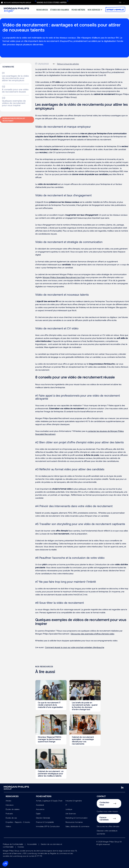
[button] (5, 864)
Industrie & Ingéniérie (74, 801)
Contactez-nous (105, 803)
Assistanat (40, 805)
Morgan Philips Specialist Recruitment (14, 120)
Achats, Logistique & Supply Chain (49, 801)
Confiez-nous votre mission (107, 811)
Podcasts (9, 813)
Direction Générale (43, 818)
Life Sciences (71, 813)
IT (66, 805)
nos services (94, 10)
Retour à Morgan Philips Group (17, 3)
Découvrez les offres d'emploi (108, 826)
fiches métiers (78, 10)
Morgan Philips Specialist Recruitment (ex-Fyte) (64, 277)
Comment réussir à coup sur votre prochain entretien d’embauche (75, 647)
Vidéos (8, 826)
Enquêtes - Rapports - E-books (18, 822)
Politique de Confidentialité (13, 844)
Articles (8, 801)
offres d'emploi (115, 9)
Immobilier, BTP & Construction (48, 826)
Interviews (10, 805)
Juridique (69, 809)
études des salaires (60, 10)
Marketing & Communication (77, 818)
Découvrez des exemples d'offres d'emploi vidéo (92, 634)
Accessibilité (32, 844)
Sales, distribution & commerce (77, 826)
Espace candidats (104, 818)
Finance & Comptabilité (45, 822)
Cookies (21, 847)
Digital (38, 813)
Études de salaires (13, 809)
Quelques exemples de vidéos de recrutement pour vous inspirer (14, 103)
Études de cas (11, 818)
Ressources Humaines (74, 822)
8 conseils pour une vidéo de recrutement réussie (15, 90)
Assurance (40, 809)
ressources (42, 10)
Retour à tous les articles (68, 64)
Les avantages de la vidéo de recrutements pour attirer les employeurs (15, 78)
